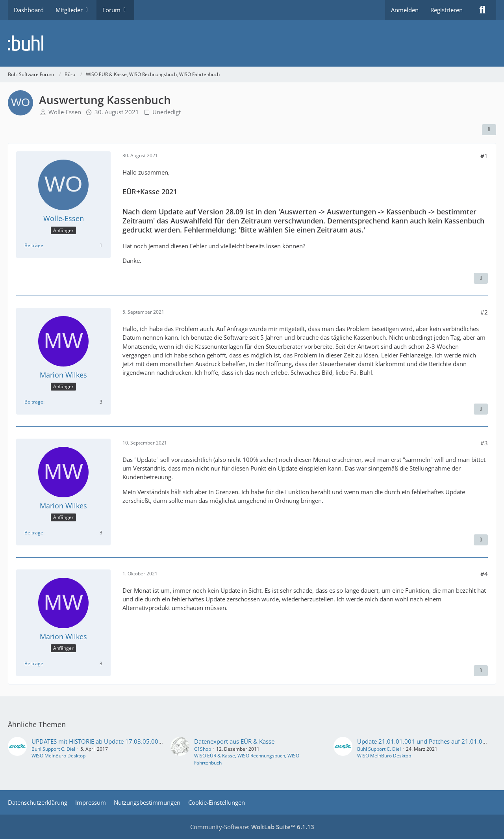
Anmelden (405, 10)
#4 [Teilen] (484, 574)
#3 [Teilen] (484, 443)
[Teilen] (489, 130)
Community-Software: (252, 827)
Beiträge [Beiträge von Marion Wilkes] (34, 402)
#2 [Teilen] (484, 312)
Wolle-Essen (65, 112)
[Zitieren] (481, 278)
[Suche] (482, 10)
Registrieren (447, 10)
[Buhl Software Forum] (252, 43)
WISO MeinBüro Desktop (58, 756)
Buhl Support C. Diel (53, 749)
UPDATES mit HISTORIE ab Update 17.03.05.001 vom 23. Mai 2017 (122, 741)
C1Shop (203, 749)
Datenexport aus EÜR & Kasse (234, 741)
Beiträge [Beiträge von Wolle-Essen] (34, 245)
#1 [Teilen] (484, 156)
